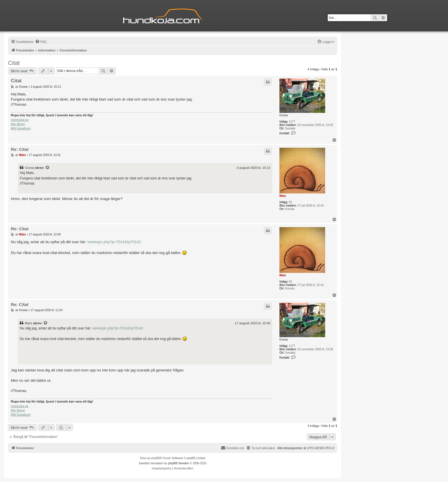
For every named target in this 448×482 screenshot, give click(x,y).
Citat (14, 63)
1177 (292, 122)
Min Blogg (18, 124)
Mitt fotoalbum (21, 128)
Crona (284, 115)
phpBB (155, 458)
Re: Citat (20, 149)
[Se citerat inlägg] (48, 168)
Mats (283, 196)
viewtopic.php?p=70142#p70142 (114, 242)
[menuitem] (41, 42)
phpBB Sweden (178, 463)
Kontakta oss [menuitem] (233, 448)
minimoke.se (20, 120)
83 (290, 202)
